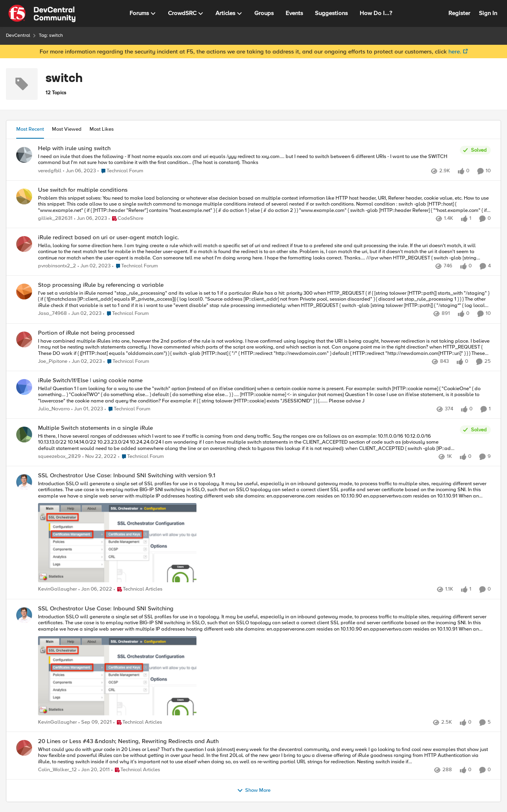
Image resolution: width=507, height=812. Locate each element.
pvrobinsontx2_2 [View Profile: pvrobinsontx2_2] (57, 266)
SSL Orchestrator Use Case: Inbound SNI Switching (106, 609)
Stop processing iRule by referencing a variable (101, 285)
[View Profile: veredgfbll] (24, 155)
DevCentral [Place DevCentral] (18, 35)
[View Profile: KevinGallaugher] (24, 482)
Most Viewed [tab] (67, 129)
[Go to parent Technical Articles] (138, 590)
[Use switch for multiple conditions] (264, 204)
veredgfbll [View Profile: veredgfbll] (50, 171)
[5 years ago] (95, 590)
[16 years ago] (94, 770)
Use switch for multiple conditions (83, 190)
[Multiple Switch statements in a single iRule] (247, 443)
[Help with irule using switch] (247, 159)
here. (455, 51)
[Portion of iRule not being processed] (264, 347)
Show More (254, 791)
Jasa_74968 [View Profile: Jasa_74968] (52, 314)
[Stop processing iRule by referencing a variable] (264, 300)
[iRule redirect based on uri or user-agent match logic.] (264, 252)
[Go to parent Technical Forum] (120, 171)
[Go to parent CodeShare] (126, 219)
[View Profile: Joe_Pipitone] (24, 339)
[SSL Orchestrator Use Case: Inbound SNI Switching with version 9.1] (264, 533)
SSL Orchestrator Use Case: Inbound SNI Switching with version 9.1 (127, 476)
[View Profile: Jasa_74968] (24, 292)
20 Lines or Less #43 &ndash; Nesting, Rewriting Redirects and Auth (128, 741)
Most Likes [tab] (102, 129)
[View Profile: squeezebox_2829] (24, 435)
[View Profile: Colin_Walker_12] (24, 748)
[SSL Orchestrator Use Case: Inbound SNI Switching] (264, 665)
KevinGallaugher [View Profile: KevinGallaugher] (57, 590)
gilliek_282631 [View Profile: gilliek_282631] (55, 218)
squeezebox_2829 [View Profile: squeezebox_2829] (59, 457)
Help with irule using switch (74, 148)
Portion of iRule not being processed (86, 333)
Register (459, 13)
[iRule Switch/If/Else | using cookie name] (264, 395)
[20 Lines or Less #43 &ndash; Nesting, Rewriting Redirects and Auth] (264, 756)
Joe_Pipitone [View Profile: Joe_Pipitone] (53, 361)
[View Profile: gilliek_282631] (24, 196)
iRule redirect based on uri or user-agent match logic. (109, 237)
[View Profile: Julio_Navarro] (24, 387)
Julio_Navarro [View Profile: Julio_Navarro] (54, 409)
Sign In (488, 13)
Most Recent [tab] (30, 129)
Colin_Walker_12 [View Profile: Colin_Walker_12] (57, 770)
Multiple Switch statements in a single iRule (95, 428)
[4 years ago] (79, 171)
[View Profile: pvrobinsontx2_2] (24, 244)
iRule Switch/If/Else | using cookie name (90, 380)
